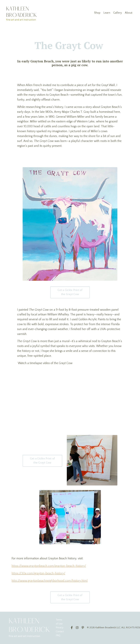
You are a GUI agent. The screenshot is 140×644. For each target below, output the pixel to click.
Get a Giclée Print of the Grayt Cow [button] (70, 293)
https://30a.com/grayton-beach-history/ (38, 574)
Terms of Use (59, 622)
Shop (97, 13)
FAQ (58, 636)
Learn (107, 13)
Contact (60, 632)
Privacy (60, 628)
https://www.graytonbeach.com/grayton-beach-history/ (49, 566)
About (129, 13)
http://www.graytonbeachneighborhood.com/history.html (50, 581)
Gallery (118, 13)
